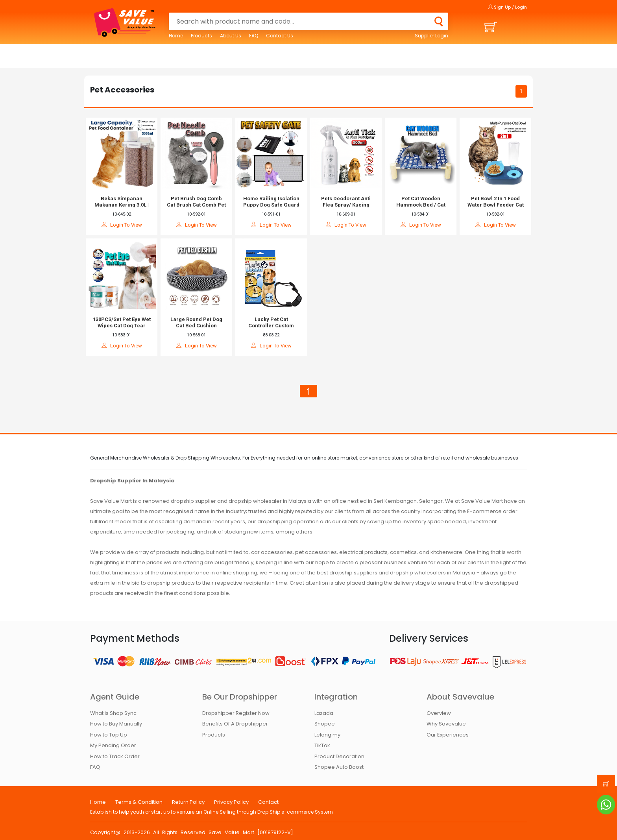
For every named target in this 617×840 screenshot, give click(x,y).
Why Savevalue (446, 724)
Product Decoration (339, 756)
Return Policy (188, 802)
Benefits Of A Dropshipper (235, 724)
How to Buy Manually (116, 724)
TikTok (322, 745)
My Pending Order (113, 745)
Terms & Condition (139, 802)
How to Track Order (115, 756)
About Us (231, 36)
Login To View (122, 225)
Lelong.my (327, 735)
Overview (439, 713)
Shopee (325, 724)
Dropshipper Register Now (236, 713)
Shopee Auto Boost (339, 767)
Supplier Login (431, 36)
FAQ (254, 36)
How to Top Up (109, 735)
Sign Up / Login (508, 7)
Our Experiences (448, 735)
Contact (268, 802)
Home (176, 36)
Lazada (324, 713)
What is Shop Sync (113, 713)
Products (201, 36)
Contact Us (280, 36)
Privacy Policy (231, 802)
